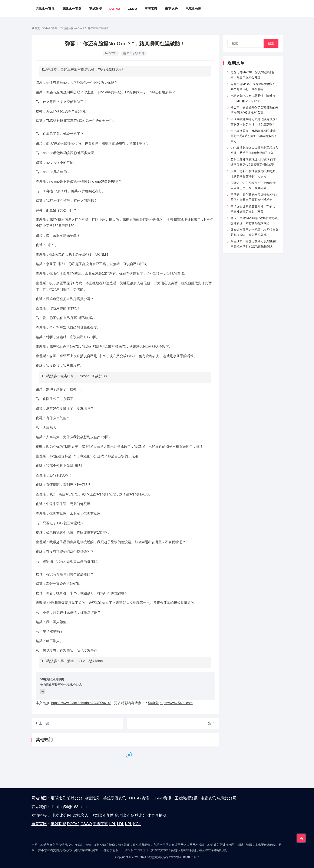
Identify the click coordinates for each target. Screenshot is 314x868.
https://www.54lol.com (176, 703)
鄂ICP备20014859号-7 (184, 857)
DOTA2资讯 (139, 798)
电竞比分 (92, 798)
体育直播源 (157, 815)
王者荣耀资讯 (186, 798)
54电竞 (153, 703)
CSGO (86, 824)
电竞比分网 (227, 798)
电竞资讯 (208, 798)
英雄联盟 (58, 824)
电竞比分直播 (102, 815)
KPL (128, 824)
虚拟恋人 (81, 815)
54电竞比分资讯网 (52, 679)
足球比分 (58, 798)
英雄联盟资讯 (115, 798)
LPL (113, 824)
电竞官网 (39, 824)
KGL (137, 824)
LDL (120, 824)
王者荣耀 (100, 824)
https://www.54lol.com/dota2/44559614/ (81, 703)
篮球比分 (75, 798)
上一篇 (42, 723)
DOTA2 (113, 53)
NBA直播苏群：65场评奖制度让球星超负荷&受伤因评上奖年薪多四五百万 (254, 136)
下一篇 (208, 723)
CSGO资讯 (162, 798)
